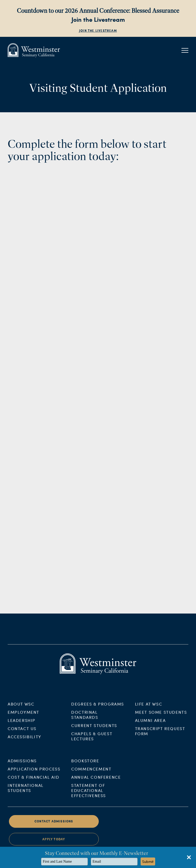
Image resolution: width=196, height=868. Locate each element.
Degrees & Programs (98, 707)
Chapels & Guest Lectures (92, 739)
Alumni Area (150, 723)
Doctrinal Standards (85, 718)
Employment (23, 715)
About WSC (21, 707)
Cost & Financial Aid (34, 780)
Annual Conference (96, 780)
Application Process (34, 772)
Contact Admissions (54, 824)
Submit (148, 861)
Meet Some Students (161, 715)
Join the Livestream (98, 31)
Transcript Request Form (160, 734)
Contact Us (22, 732)
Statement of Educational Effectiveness (89, 793)
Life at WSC (149, 707)
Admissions (22, 764)
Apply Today (54, 842)
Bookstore (85, 764)
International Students (26, 791)
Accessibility (24, 740)
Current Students (94, 728)
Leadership (22, 723)
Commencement (91, 772)
